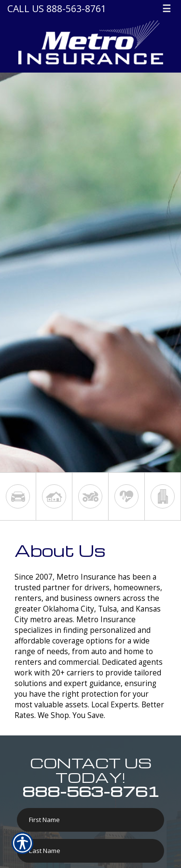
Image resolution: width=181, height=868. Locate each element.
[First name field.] (90, 820)
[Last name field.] (90, 851)
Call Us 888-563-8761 (57, 8)
